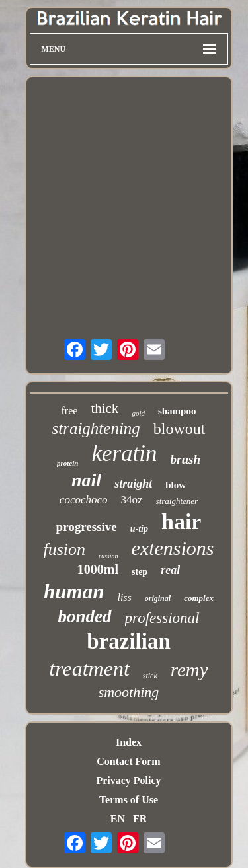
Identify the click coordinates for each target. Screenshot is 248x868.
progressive (87, 527)
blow (176, 485)
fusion (65, 549)
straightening (96, 428)
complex (199, 598)
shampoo (177, 411)
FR (140, 819)
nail (86, 480)
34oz (132, 500)
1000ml (98, 569)
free (70, 411)
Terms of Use (129, 800)
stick (150, 676)
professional (162, 618)
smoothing (129, 692)
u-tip (139, 529)
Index (129, 742)
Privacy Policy (128, 780)
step (140, 572)
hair (181, 522)
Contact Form (128, 761)
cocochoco (84, 500)
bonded (85, 616)
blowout (180, 429)
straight (133, 484)
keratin (124, 453)
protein (67, 463)
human (74, 592)
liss (124, 597)
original (158, 598)
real (170, 570)
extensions (173, 548)
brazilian (129, 641)
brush (186, 459)
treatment (89, 669)
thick (104, 408)
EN (118, 819)
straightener (177, 501)
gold (138, 413)
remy (189, 670)
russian (108, 556)
